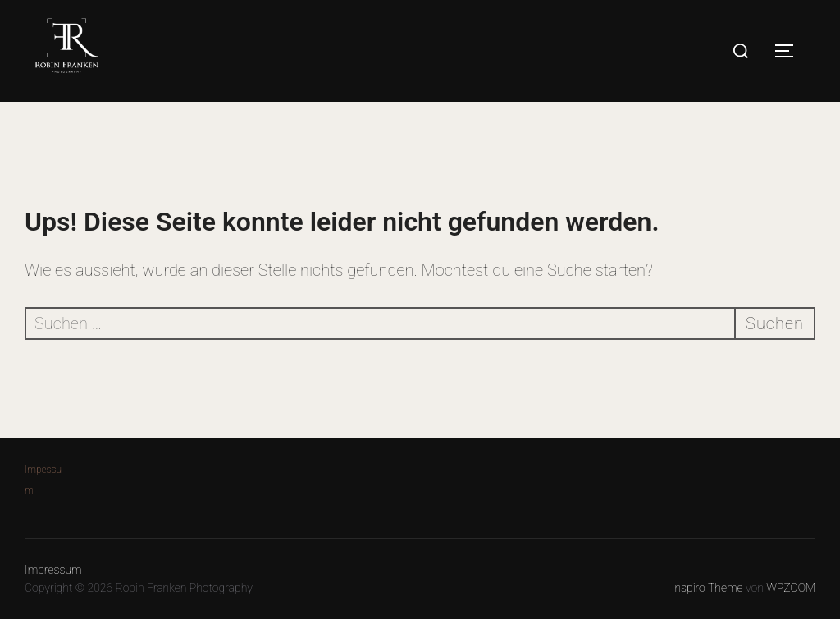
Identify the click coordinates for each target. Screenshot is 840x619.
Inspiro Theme (708, 588)
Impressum (53, 570)
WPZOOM (791, 588)
